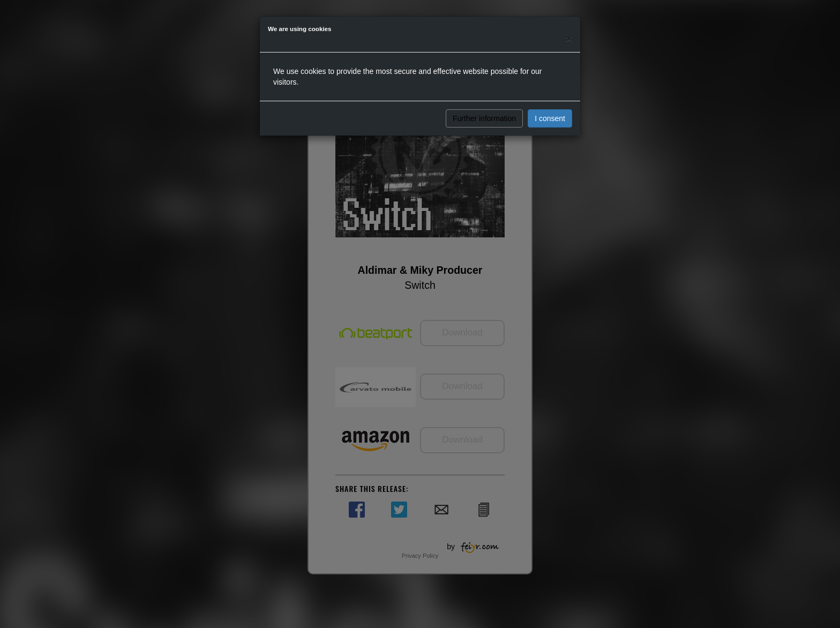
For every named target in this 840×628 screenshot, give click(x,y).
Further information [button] (484, 118)
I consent (550, 118)
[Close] (569, 38)
